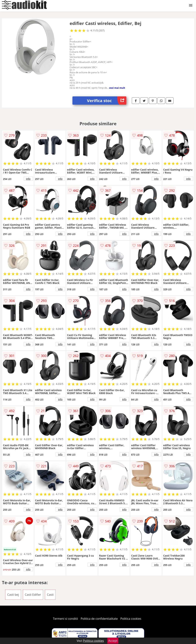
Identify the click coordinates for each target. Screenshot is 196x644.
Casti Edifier (33, 595)
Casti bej (13, 595)
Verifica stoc (107, 101)
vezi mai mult (117, 88)
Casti (50, 595)
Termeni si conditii (66, 619)
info (28, 179)
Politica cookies (131, 619)
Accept (113, 641)
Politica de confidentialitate (99, 619)
